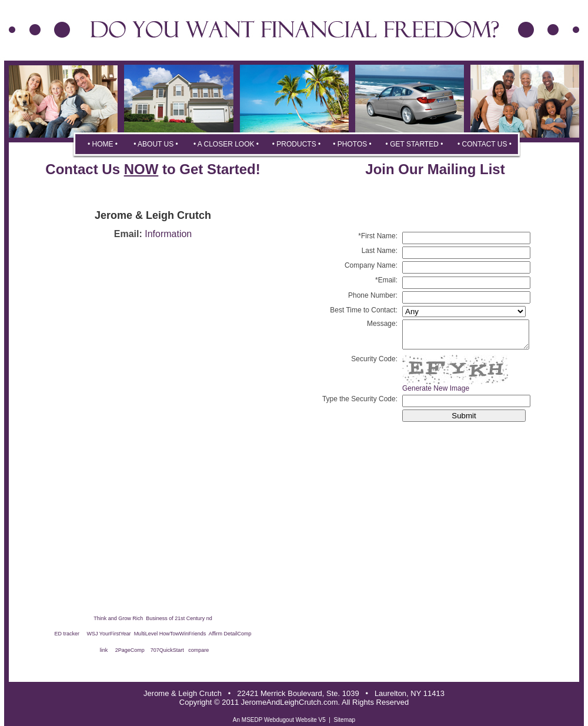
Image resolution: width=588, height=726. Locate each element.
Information (168, 234)
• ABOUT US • (156, 144)
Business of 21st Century (175, 618)
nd (209, 618)
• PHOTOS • (352, 144)
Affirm (216, 634)
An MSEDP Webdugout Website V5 (279, 720)
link (104, 650)
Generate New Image (436, 394)
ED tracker (67, 634)
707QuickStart (167, 650)
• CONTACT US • (485, 144)
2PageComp (130, 650)
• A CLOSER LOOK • (226, 144)
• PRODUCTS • (296, 144)
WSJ (93, 634)
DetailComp (238, 634)
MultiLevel (146, 634)
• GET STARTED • (415, 144)
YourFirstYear (117, 634)
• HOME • (103, 144)
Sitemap (344, 720)
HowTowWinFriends (183, 634)
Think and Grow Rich (119, 618)
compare (198, 650)
